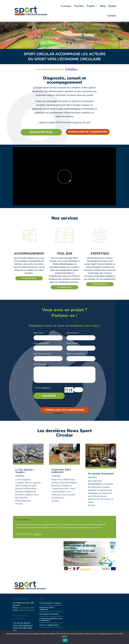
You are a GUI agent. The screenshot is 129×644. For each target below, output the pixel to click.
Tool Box (79, 6)
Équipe (112, 6)
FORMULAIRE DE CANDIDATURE (88, 132)
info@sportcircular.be (26, 610)
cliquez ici (37, 534)
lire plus (19, 504)
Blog (103, 6)
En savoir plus (41, 132)
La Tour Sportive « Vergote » (25, 471)
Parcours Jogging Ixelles (49, 625)
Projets (91, 6)
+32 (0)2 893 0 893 (26, 608)
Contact (112, 16)
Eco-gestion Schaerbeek (101, 474)
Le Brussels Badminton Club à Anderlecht (51, 619)
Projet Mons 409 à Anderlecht (61, 471)
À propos (66, 6)
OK (65, 640)
